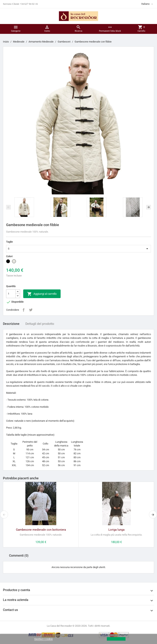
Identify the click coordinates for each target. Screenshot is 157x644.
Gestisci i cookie (43, 639)
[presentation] (8, 207)
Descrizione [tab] (11, 324)
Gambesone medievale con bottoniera (41, 530)
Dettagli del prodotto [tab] (40, 324)
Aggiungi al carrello (42, 294)
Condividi (24, 310)
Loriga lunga (116, 530)
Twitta (31, 310)
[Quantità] (11, 294)
